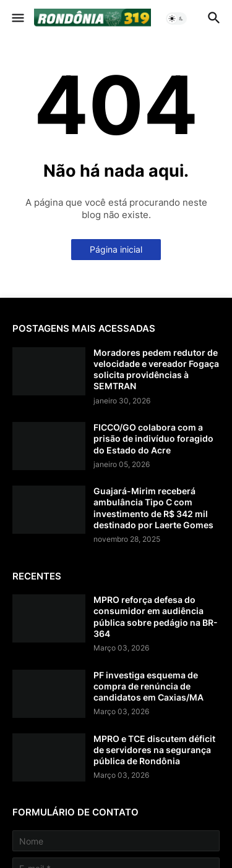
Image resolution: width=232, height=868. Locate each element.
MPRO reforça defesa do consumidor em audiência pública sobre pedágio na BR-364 (156, 617)
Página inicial (116, 249)
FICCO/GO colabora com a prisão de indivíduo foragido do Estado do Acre (153, 438)
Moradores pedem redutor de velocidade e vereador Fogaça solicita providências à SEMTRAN (156, 369)
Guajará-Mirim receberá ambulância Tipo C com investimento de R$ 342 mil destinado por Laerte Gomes (153, 508)
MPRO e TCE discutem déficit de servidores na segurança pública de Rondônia (154, 750)
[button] (17, 19)
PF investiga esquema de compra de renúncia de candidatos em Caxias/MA (148, 686)
